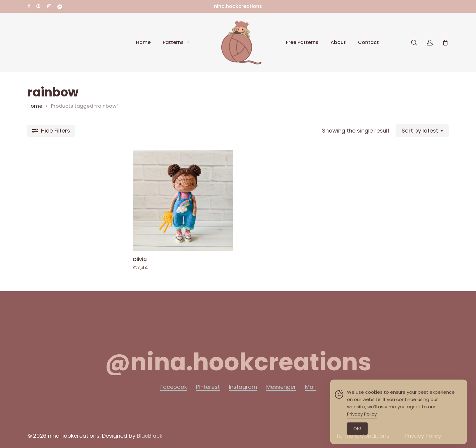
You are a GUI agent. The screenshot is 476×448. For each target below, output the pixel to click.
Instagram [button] (243, 387)
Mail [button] (310, 387)
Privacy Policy (362, 422)
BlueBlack (150, 436)
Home (35, 106)
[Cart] (445, 42)
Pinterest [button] (208, 387)
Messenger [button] (281, 387)
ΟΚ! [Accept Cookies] (357, 436)
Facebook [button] (174, 387)
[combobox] (422, 131)
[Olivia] (183, 201)
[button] (238, 362)
